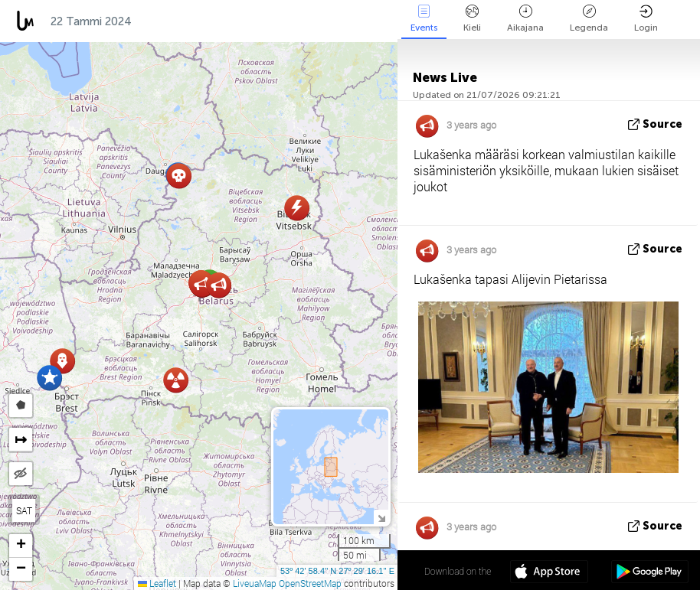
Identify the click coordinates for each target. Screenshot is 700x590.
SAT (24, 510)
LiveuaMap (255, 583)
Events (424, 19)
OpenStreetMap (310, 583)
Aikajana (525, 19)
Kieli (472, 19)
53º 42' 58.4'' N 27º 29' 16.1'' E (337, 571)
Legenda (589, 19)
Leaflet (157, 583)
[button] (49, 378)
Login (646, 19)
